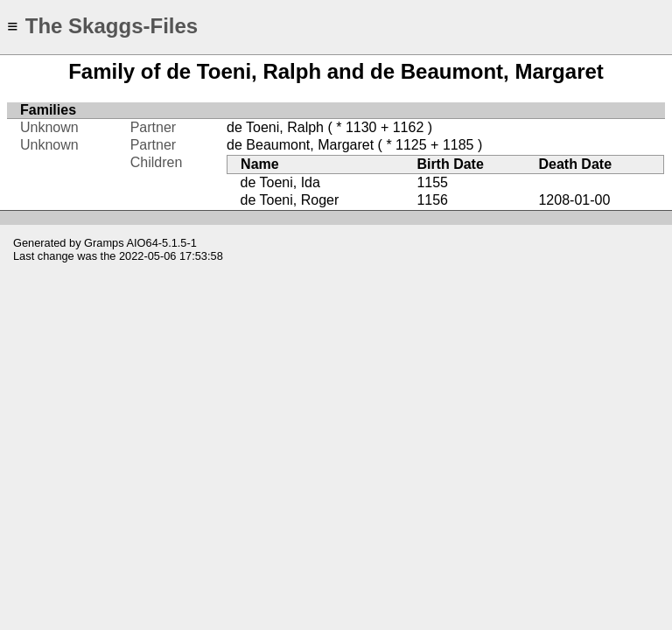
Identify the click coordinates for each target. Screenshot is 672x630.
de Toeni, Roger (290, 200)
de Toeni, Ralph (275, 127)
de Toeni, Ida (280, 182)
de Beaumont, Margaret (300, 145)
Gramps (104, 243)
